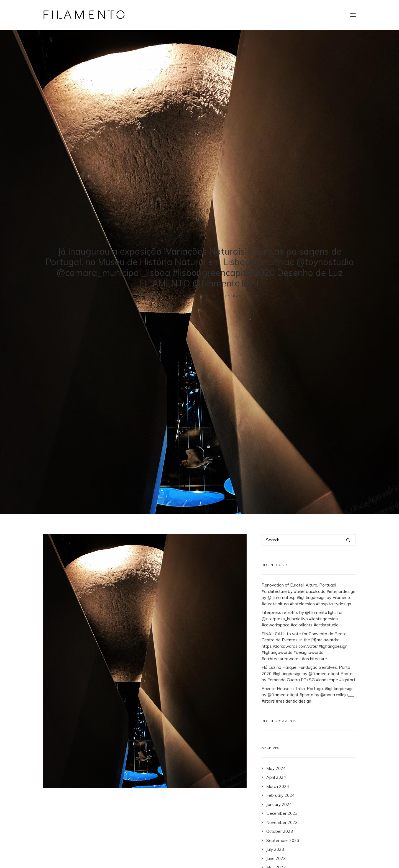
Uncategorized (201, 256)
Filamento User (246, 256)
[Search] (309, 461)
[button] (353, 15)
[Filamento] (84, 15)
